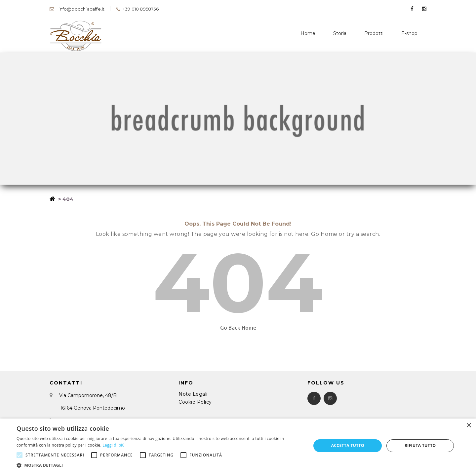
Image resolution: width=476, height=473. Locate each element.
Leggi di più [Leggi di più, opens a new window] (114, 445)
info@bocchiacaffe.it (77, 9)
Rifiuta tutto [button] (420, 445)
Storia (340, 33)
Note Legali (193, 394)
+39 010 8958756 (137, 9)
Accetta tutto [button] (348, 445)
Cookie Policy (195, 402)
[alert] (238, 446)
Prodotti (374, 33)
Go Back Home (238, 328)
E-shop (409, 33)
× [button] (469, 426)
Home (308, 33)
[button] (159, 465)
